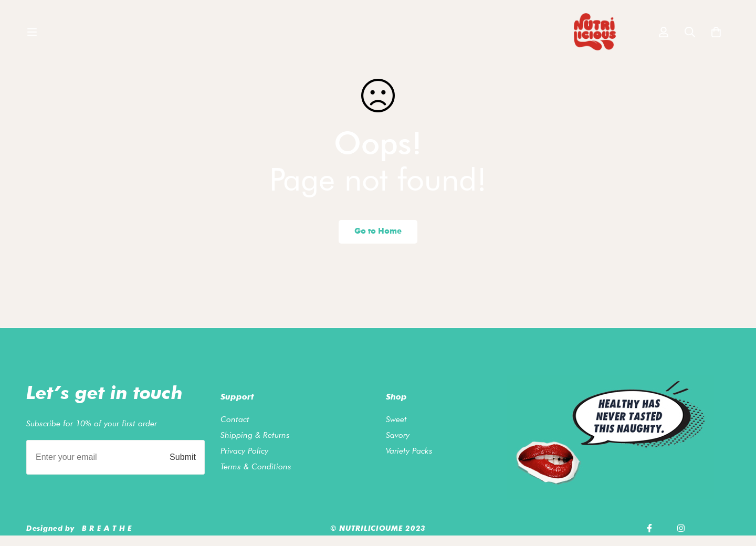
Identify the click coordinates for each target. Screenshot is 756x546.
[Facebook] (649, 528)
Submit (183, 457)
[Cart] (716, 37)
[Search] (690, 37)
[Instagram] (681, 528)
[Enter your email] (91, 457)
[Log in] (664, 37)
